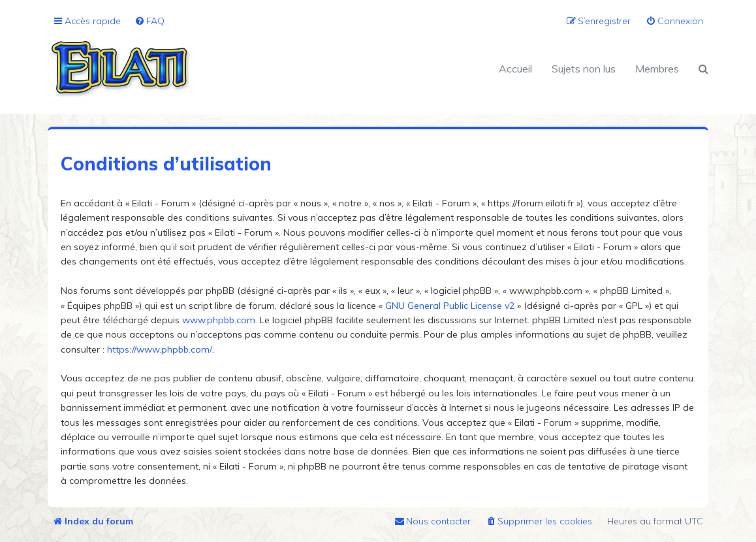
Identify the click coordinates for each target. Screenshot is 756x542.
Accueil (515, 69)
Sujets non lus (584, 69)
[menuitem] (150, 21)
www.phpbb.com (219, 320)
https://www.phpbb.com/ (160, 349)
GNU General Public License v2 (450, 306)
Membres (657, 69)
